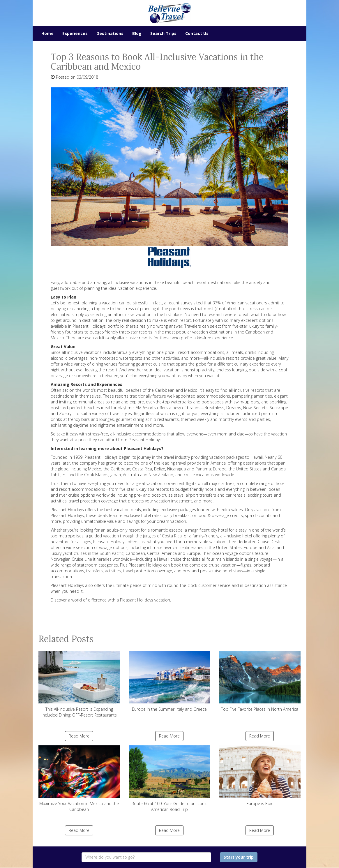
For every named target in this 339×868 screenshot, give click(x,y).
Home (47, 33)
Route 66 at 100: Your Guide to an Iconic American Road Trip (169, 779)
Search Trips (163, 33)
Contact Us (197, 33)
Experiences (75, 33)
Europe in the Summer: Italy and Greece (169, 681)
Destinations (110, 33)
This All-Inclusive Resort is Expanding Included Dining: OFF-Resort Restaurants (79, 684)
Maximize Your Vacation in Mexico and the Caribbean (79, 779)
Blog (137, 33)
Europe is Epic (260, 776)
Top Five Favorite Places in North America (260, 681)
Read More (79, 736)
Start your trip (239, 857)
